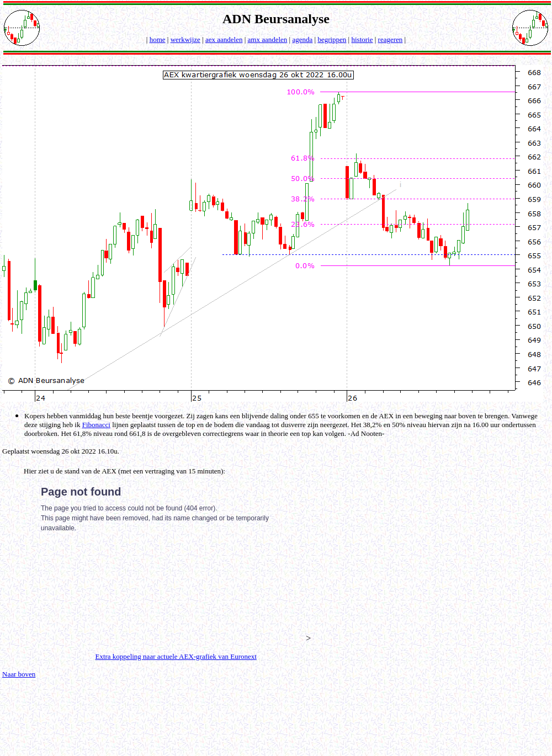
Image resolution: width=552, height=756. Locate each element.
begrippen (332, 39)
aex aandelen (224, 39)
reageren (391, 39)
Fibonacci (96, 425)
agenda (302, 39)
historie (362, 39)
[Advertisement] (440, 553)
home (158, 39)
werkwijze (185, 39)
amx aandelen (268, 39)
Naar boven (19, 674)
